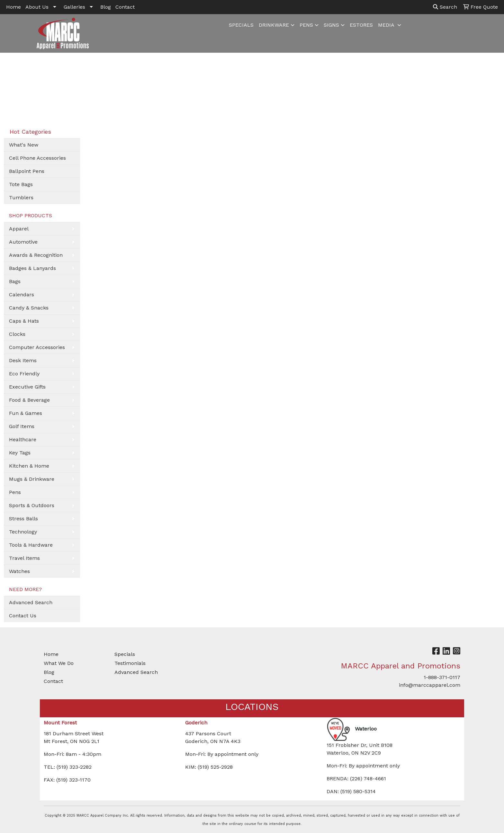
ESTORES (361, 25)
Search (445, 7)
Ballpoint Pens (27, 171)
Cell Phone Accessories (37, 158)
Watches (19, 571)
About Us (37, 7)
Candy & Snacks (29, 308)
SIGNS (331, 25)
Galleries (74, 7)
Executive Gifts (27, 387)
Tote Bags (21, 184)
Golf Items (22, 426)
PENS (306, 25)
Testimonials (130, 663)
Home (14, 7)
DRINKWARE (274, 25)
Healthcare (23, 439)
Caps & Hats (24, 321)
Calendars (22, 295)
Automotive (23, 242)
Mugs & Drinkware (32, 479)
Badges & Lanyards (32, 268)
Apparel (19, 229)
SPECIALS (241, 25)
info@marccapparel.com (430, 685)
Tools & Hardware (31, 545)
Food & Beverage (29, 400)
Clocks (17, 334)
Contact (125, 7)
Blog (106, 7)
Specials (125, 654)
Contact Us (23, 616)
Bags (15, 281)
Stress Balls (23, 519)
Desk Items (23, 360)
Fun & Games (26, 413)
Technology (23, 532)
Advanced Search (31, 602)
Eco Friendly (24, 374)
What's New (24, 145)
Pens (15, 492)
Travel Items (24, 558)
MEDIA (387, 25)
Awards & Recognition (36, 255)
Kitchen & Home (29, 466)
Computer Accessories (37, 347)
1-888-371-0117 (442, 677)
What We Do (59, 663)
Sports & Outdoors (32, 505)
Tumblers (21, 197)
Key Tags (20, 453)
